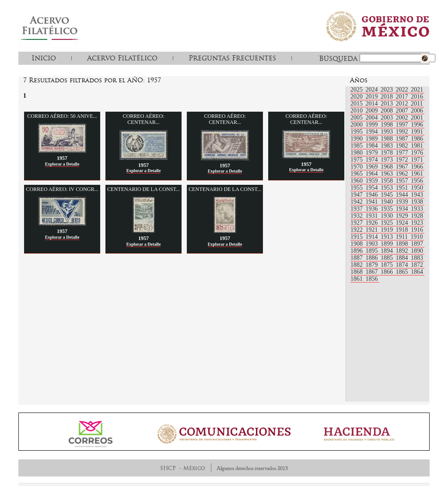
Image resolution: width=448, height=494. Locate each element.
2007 (403, 111)
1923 (417, 223)
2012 (403, 104)
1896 (357, 251)
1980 (357, 153)
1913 (388, 237)
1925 (388, 223)
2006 (417, 111)
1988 (388, 139)
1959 (373, 181)
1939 (403, 202)
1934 (403, 209)
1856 (372, 279)
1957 (403, 181)
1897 (417, 244)
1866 (388, 272)
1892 (403, 251)
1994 (373, 132)
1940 (388, 202)
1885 (388, 258)
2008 (388, 111)
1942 (357, 202)
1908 (357, 244)
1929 (403, 216)
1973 (388, 160)
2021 (417, 90)
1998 (388, 125)
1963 (388, 174)
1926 (373, 223)
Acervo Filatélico (122, 58)
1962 (403, 174)
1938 (417, 202)
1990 (357, 139)
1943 (417, 195)
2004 (373, 118)
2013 (388, 104)
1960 (357, 181)
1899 (388, 244)
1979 (373, 153)
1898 (403, 244)
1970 (357, 167)
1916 (417, 230)
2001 (417, 118)
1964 (373, 174)
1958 (388, 181)
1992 (403, 132)
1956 (417, 181)
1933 (417, 209)
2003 (388, 118)
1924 (403, 223)
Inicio (44, 58)
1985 (357, 146)
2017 (403, 97)
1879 (373, 265)
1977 (403, 153)
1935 (388, 209)
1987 (403, 139)
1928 (417, 216)
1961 (417, 174)
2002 (403, 118)
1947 (357, 195)
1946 (373, 195)
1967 (403, 167)
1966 (417, 167)
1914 (373, 237)
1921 (373, 230)
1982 (403, 146)
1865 (403, 272)
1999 (373, 125)
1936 (373, 209)
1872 (417, 265)
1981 (417, 146)
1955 (357, 188)
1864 (417, 272)
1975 (357, 160)
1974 (373, 160)
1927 (357, 223)
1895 (373, 251)
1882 (357, 265)
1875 (388, 265)
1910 (416, 237)
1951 (403, 188)
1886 (373, 258)
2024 (373, 90)
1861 (357, 279)
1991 (417, 132)
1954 (373, 188)
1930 (388, 216)
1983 (388, 146)
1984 (373, 146)
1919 (388, 230)
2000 (357, 125)
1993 (388, 132)
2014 (373, 104)
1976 (417, 153)
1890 (417, 251)
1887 (357, 258)
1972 (403, 160)
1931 (373, 216)
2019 (373, 97)
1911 (403, 237)
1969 (373, 167)
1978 (388, 153)
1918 (403, 230)
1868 (357, 272)
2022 (403, 90)
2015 (357, 104)
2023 (388, 90)
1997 (403, 125)
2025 (357, 90)
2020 (357, 97)
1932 (357, 216)
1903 (373, 244)
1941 (373, 202)
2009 (373, 111)
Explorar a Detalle (62, 164)
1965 (357, 174)
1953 (388, 188)
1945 (388, 195)
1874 (403, 265)
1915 (357, 237)
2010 (357, 111)
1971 (417, 160)
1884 (403, 258)
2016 (417, 97)
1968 (388, 167)
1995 (357, 132)
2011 (417, 104)
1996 (417, 125)
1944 (403, 195)
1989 (373, 139)
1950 (417, 188)
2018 (388, 97)
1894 (388, 251)
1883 (417, 258)
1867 (373, 272)
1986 (417, 139)
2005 (357, 118)
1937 (357, 209)
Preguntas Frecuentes (232, 58)
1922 (357, 230)
